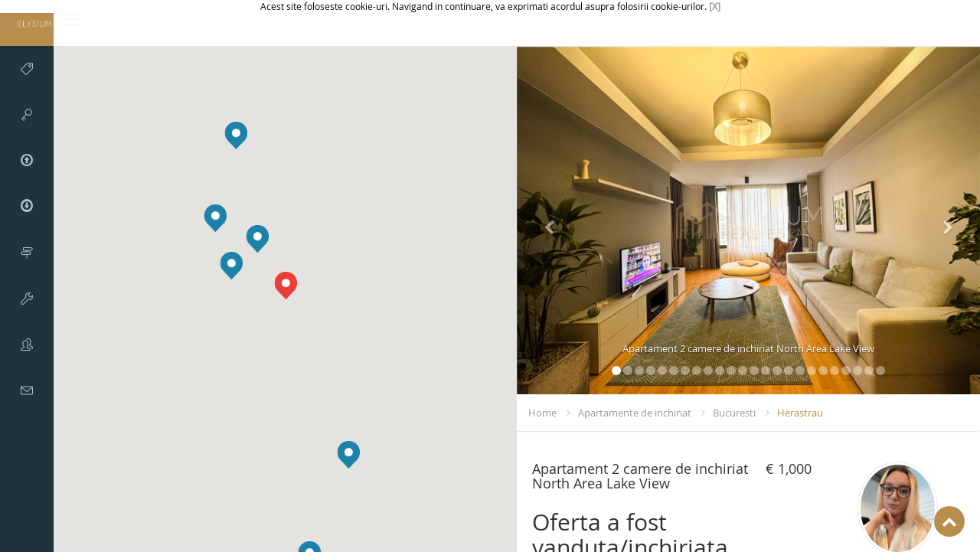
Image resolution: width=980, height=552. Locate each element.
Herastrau (800, 413)
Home (542, 413)
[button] (215, 218)
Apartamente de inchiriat (635, 413)
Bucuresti (734, 413)
